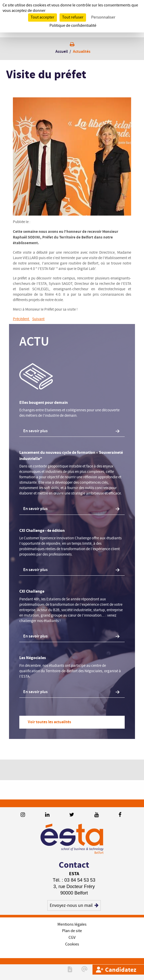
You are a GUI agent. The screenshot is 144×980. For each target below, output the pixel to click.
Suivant (38, 319)
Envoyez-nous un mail (74, 906)
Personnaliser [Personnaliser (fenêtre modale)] (103, 17)
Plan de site (72, 931)
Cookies (72, 944)
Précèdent (21, 319)
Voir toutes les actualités (49, 722)
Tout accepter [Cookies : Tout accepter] (43, 17)
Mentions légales (72, 924)
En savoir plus (35, 431)
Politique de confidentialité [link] (73, 26)
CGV (72, 938)
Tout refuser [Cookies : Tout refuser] (73, 17)
